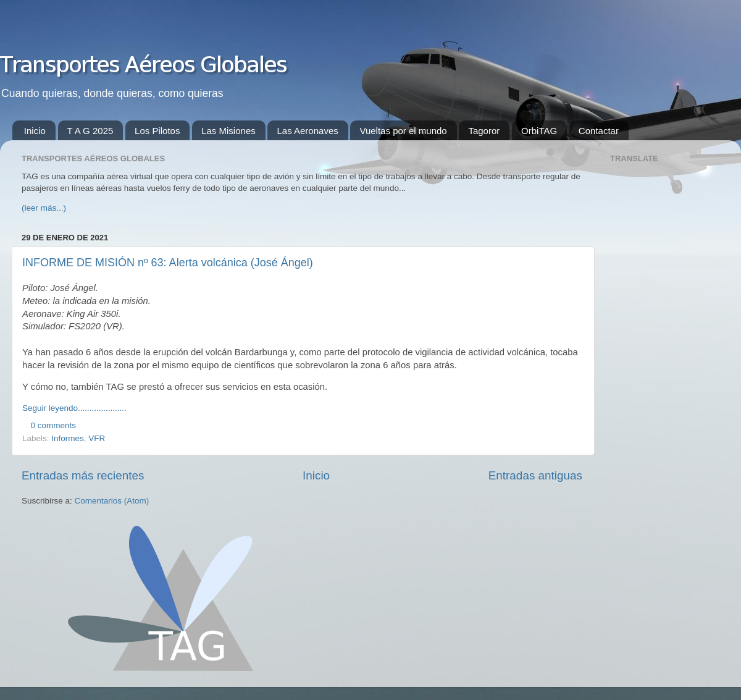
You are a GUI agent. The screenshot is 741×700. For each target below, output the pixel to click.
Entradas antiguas (535, 475)
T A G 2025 (90, 131)
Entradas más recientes (83, 475)
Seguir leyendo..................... (74, 408)
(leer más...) (44, 208)
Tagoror (484, 131)
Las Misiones (228, 131)
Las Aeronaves (307, 131)
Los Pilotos (157, 131)
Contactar (599, 131)
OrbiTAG (539, 131)
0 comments (54, 425)
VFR (97, 438)
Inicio (35, 131)
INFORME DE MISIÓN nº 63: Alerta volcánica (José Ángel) (168, 263)
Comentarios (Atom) (112, 501)
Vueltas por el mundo (403, 131)
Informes (68, 438)
